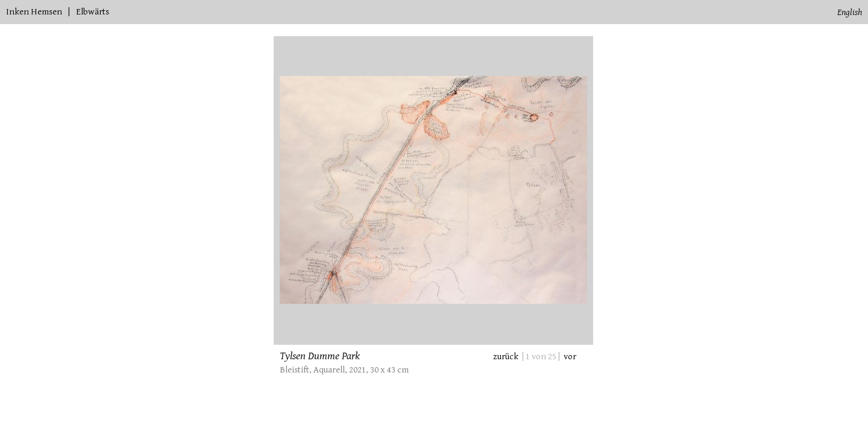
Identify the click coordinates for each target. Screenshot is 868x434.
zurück (506, 357)
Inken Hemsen (34, 12)
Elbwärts (93, 12)
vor (570, 357)
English (850, 12)
